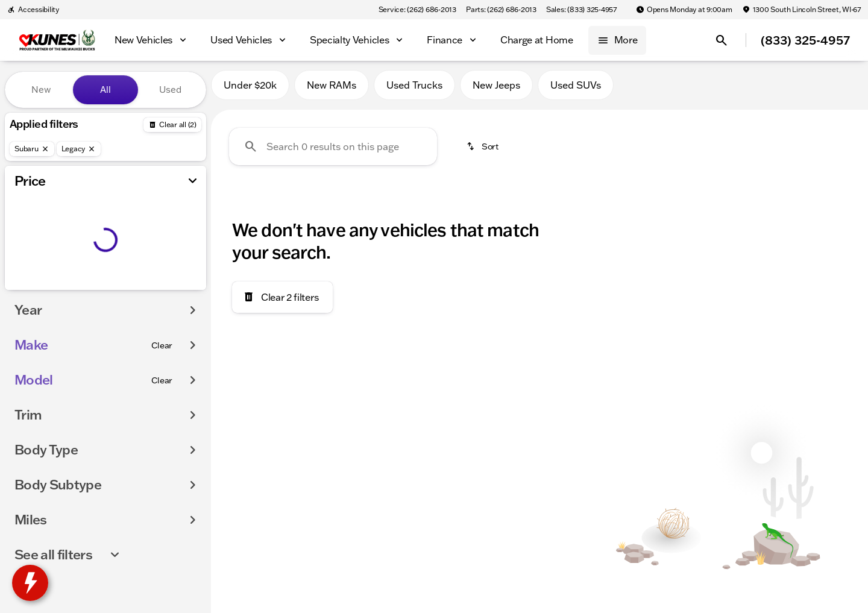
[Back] (172, 125)
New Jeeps (496, 90)
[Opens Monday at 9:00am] (684, 10)
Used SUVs (576, 90)
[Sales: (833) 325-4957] (581, 10)
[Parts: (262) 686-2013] (501, 10)
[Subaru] (32, 149)
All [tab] (105, 90)
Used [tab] (170, 90)
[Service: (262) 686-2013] (417, 10)
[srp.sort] (483, 151)
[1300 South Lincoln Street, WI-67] (801, 10)
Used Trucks (414, 90)
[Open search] (722, 40)
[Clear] (162, 345)
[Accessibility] (33, 10)
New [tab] (41, 90)
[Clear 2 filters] (282, 302)
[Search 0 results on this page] (333, 151)
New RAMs (332, 90)
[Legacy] (79, 149)
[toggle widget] (30, 583)
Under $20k (250, 90)
